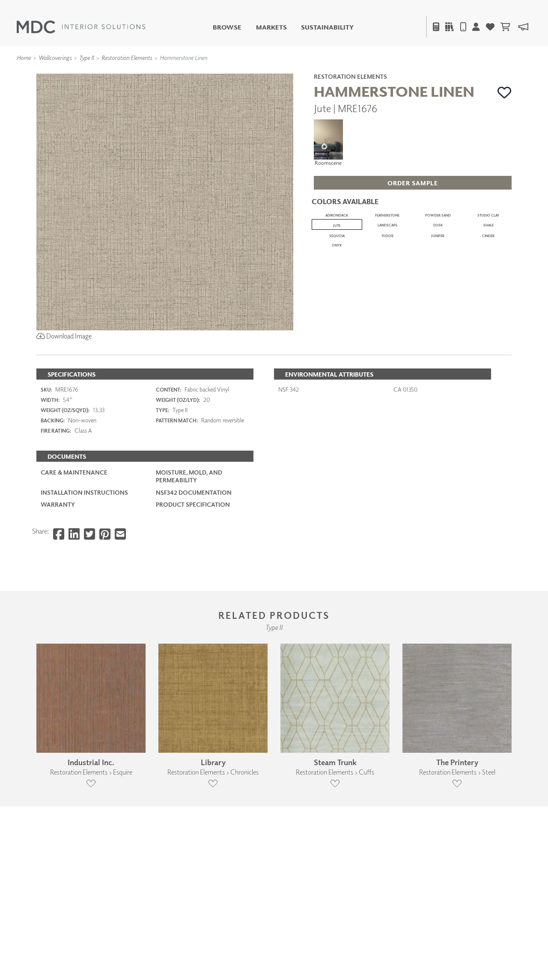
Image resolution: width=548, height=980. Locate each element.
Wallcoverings (55, 58)
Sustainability (327, 27)
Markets (271, 27)
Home (24, 58)
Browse (227, 27)
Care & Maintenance (74, 565)
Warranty (58, 596)
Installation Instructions (84, 584)
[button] (505, 92)
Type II (86, 58)
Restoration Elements (127, 58)
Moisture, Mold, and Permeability (189, 569)
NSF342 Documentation (194, 584)
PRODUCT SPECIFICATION (193, 596)
